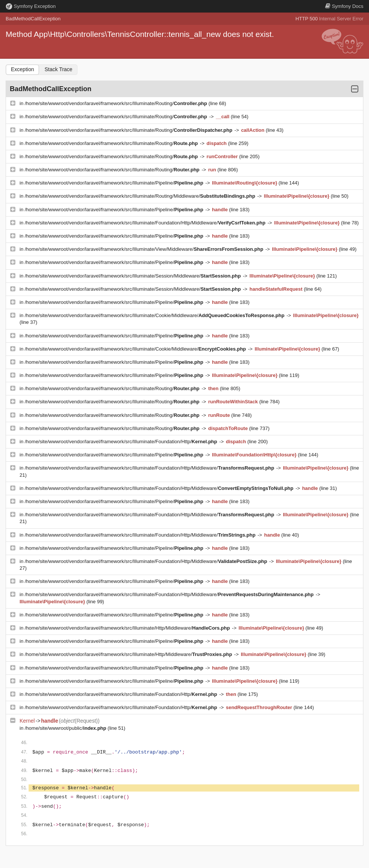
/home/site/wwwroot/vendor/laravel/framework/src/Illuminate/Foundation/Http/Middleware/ (146, 223)
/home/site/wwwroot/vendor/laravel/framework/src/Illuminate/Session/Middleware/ (134, 276)
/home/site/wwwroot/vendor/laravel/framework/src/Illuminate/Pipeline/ (115, 183)
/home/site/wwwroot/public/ (66, 728)
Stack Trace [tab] (58, 69)
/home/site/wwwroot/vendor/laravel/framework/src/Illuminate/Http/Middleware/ (128, 628)
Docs (344, 6)
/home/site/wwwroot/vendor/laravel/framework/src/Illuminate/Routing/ (117, 103)
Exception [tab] (22, 69)
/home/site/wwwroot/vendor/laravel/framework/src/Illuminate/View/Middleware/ (145, 249)
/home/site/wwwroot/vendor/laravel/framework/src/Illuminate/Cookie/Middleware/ (155, 315)
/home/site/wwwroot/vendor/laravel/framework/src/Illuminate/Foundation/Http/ (122, 442)
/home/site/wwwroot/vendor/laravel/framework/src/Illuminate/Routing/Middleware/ (141, 196)
